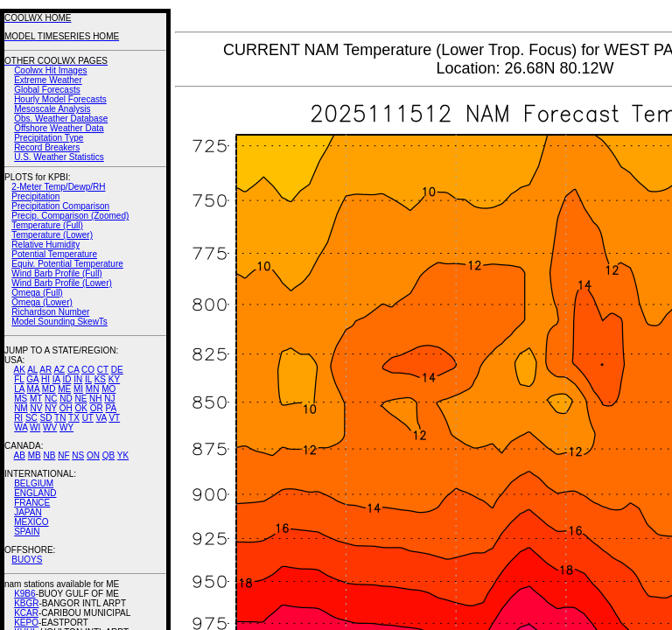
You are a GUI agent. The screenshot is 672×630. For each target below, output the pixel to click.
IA (56, 379)
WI (35, 427)
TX (74, 418)
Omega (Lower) (42, 302)
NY (51, 408)
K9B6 (24, 594)
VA (101, 418)
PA (111, 408)
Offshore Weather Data (59, 128)
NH (95, 399)
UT (88, 418)
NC (51, 399)
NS (78, 455)
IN (78, 379)
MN (93, 389)
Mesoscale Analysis (52, 109)
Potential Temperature (54, 254)
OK (80, 408)
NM (21, 408)
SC (31, 418)
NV (36, 408)
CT (103, 370)
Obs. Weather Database (61, 119)
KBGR (26, 603)
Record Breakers (47, 147)
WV (50, 427)
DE (117, 370)
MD (49, 389)
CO (88, 370)
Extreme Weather (48, 80)
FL (19, 379)
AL (32, 370)
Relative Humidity (45, 245)
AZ (59, 370)
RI (18, 418)
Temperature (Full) (47, 225)
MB (35, 455)
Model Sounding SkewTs (59, 322)
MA (33, 389)
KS (100, 379)
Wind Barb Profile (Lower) (61, 283)
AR (45, 370)
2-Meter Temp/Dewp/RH (58, 187)
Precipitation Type (49, 138)
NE (80, 399)
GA (32, 379)
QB (108, 455)
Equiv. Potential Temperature (67, 264)
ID (66, 379)
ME (64, 389)
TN (60, 418)
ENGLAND (35, 493)
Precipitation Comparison (60, 206)
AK (20, 370)
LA (19, 389)
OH (66, 408)
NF (63, 455)
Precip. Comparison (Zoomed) (70, 216)
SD (46, 418)
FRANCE (32, 503)
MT (36, 399)
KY (114, 379)
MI (78, 389)
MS (21, 399)
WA (21, 427)
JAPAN (28, 512)
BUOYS (27, 560)
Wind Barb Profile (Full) (56, 273)
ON (93, 455)
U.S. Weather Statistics (59, 157)
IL (88, 379)
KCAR (26, 613)
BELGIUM (34, 483)
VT (114, 418)
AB (20, 455)
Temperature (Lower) (52, 235)
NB (49, 455)
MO (108, 389)
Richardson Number (50, 312)
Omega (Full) (37, 293)
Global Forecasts (47, 90)
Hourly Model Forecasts (60, 99)
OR (97, 408)
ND (66, 399)
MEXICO (31, 522)
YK (123, 455)
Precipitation (35, 196)
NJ (109, 399)
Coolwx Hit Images (50, 70)
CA (73, 370)
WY (66, 427)
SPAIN (27, 532)
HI (45, 379)
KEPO (26, 623)
